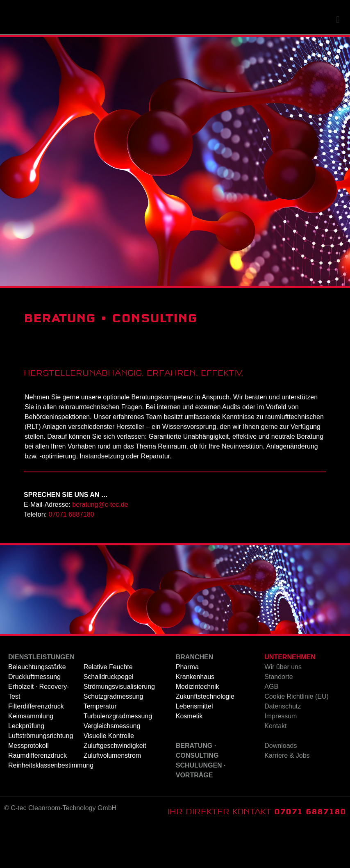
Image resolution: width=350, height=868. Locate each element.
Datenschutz (283, 747)
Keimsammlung (31, 757)
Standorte (278, 718)
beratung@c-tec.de (100, 546)
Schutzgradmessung (114, 737)
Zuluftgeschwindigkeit (115, 787)
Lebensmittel (194, 747)
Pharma (187, 708)
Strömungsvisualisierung (119, 728)
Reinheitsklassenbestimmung (51, 806)
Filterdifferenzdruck (36, 747)
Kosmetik (189, 757)
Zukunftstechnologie (205, 737)
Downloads (281, 787)
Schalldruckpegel (109, 718)
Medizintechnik (198, 728)
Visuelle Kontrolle (109, 777)
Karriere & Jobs (287, 796)
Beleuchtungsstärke (37, 708)
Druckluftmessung (34, 718)
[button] (338, 60)
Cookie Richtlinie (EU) (297, 737)
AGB (271, 728)
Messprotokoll (28, 787)
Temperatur (100, 747)
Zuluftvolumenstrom (112, 796)
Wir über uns (283, 708)
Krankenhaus (195, 718)
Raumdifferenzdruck (37, 796)
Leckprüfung (26, 767)
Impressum (281, 757)
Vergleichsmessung (112, 767)
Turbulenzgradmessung (118, 757)
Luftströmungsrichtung (41, 777)
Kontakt (275, 767)
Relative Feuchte (108, 708)
